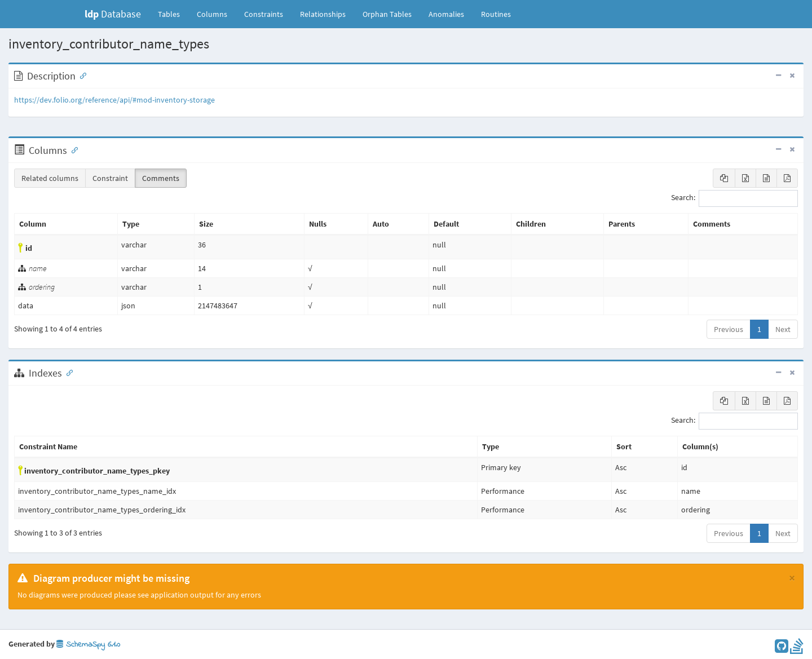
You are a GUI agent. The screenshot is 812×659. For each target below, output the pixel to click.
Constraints (264, 14)
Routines (496, 14)
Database (113, 14)
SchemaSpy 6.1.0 (88, 645)
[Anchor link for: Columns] (72, 149)
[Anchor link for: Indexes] (67, 372)
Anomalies (446, 14)
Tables (173, 14)
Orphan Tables (387, 14)
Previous (729, 329)
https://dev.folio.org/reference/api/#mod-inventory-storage (114, 100)
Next (783, 329)
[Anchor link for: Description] (81, 75)
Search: (734, 198)
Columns (212, 14)
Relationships (323, 14)
